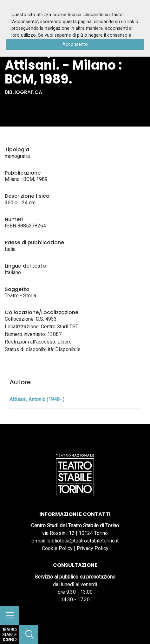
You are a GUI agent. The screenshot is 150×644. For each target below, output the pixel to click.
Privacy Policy (93, 548)
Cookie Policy (57, 548)
